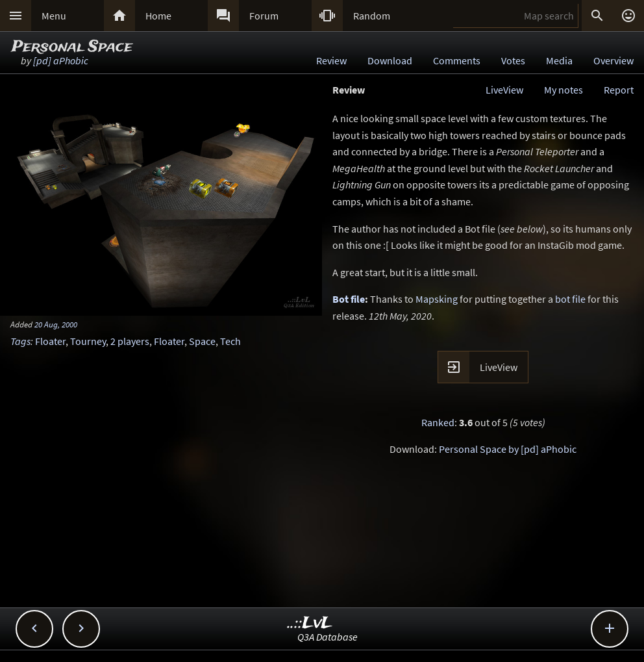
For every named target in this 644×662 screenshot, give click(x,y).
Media (559, 60)
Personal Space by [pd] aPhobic (508, 449)
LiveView (504, 90)
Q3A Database (328, 637)
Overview (613, 60)
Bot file (349, 299)
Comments (457, 60)
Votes (513, 60)
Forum (264, 16)
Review (331, 60)
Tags (20, 341)
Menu (54, 16)
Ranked (438, 422)
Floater (50, 341)
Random (372, 16)
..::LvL (310, 623)
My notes (563, 90)
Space (202, 341)
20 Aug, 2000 (56, 324)
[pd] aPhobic (61, 60)
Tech (230, 341)
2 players (130, 341)
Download (390, 60)
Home (158, 16)
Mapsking (437, 299)
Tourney (88, 341)
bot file (570, 299)
